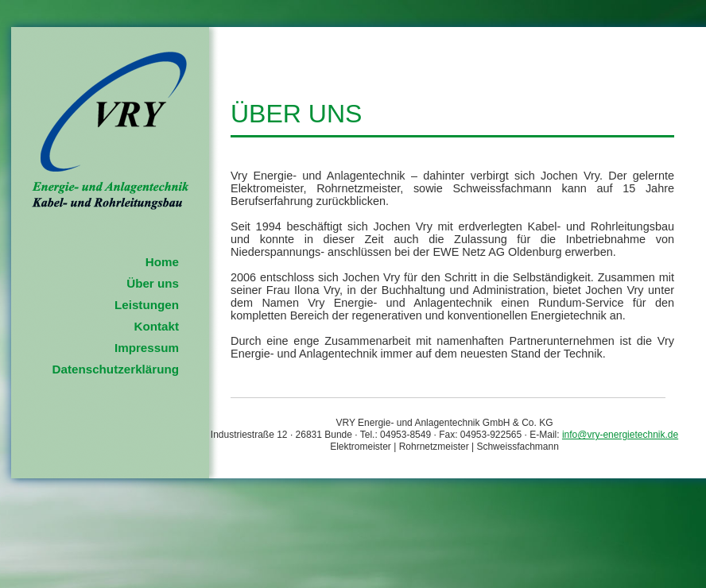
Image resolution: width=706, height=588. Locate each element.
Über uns (153, 283)
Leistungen (147, 305)
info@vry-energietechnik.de (620, 435)
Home (162, 262)
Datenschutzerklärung (115, 369)
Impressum (147, 348)
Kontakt (156, 326)
